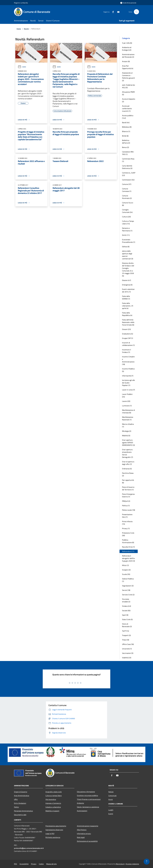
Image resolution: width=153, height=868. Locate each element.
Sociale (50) (126, 611)
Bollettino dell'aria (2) (126, 142)
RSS (16, 864)
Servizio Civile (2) (128, 595)
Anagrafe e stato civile (54, 792)
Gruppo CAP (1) (127, 338)
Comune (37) (127, 184)
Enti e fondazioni (20, 803)
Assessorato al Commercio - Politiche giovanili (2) (128, 77)
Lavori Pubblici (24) (127, 395)
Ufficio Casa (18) (128, 644)
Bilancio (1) (126, 131)
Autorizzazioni (82, 811)
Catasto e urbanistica (53, 807)
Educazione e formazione (86, 792)
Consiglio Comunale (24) (127, 211)
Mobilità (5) (126, 436)
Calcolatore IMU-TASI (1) (128, 153)
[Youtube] (118, 12)
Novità (26, 29)
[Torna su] (147, 862)
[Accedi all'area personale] (128, 3)
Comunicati (112, 796)
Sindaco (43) (126, 606)
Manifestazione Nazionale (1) (128, 418)
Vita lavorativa (51, 799)
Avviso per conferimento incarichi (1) (127, 108)
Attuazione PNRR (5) (128, 93)
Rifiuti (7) (125, 565)
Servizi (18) (126, 590)
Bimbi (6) (125, 136)
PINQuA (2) (126, 501)
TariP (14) (125, 631)
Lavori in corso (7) (128, 390)
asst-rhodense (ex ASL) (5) (129, 86)
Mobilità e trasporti (52, 811)
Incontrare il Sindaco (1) (126, 351)
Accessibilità (24, 864)
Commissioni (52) (128, 180)
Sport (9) (125, 615)
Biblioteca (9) (127, 127)
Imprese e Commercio (53, 803)
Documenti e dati (20, 815)
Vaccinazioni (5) (128, 653)
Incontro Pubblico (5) (128, 370)
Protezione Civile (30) (128, 534)
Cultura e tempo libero (54, 796)
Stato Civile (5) (127, 619)
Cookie (41, 864)
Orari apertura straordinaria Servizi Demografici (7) (127, 453)
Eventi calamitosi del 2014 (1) (128, 290)
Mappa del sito (51, 864)
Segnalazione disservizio (54, 830)
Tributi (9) (126, 640)
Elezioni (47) (126, 280)
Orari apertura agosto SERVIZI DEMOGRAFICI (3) (128, 443)
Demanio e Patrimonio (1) (127, 229)
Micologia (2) (127, 431)
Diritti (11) (126, 235)
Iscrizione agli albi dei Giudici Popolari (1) (128, 383)
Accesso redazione (132, 864)
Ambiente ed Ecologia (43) (127, 49)
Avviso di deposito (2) (129, 100)
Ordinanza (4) (127, 469)
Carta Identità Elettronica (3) (127, 167)
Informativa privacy (84, 834)
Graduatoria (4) (127, 334)
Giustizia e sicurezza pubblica (87, 795)
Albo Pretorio (82, 830)
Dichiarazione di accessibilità (87, 841)
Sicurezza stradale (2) (126, 600)
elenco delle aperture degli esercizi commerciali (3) (128, 255)
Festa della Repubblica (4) (127, 314)
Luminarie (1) (127, 406)
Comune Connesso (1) (127, 190)
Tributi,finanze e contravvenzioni (89, 799)
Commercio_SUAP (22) (129, 174)
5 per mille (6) (127, 43)
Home (19, 29)
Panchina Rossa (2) (128, 474)
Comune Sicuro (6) (128, 204)
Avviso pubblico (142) (128, 117)
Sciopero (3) (126, 570)
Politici (16, 807)
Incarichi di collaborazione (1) (128, 344)
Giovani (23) (126, 329)
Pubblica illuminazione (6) (128, 541)
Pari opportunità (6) (128, 481)
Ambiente (80, 803)
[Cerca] (136, 12)
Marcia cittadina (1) (128, 425)
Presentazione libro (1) (127, 516)
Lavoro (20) (126, 401)
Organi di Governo (21, 792)
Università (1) (127, 649)
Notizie (111, 792)
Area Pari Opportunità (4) (128, 67)
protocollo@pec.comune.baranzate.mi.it (29, 848)
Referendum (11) (128, 551)
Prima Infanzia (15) (127, 523)
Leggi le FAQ (50, 834)
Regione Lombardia (21, 3)
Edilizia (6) (126, 247)
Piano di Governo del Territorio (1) (128, 488)
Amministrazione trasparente (88, 826)
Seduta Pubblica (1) (128, 580)
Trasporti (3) (126, 635)
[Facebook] (112, 12)
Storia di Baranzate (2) (127, 625)
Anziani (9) (126, 61)
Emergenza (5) (127, 285)
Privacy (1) (126, 528)
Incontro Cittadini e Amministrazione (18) (128, 360)
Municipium (120, 864)
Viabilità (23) (127, 658)
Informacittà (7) (128, 376)
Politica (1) (126, 506)
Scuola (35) (126, 574)
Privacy (34, 864)
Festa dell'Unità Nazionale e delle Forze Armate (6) (128, 322)
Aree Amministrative (22, 796)
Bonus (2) (125, 147)
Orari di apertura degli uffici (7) (128, 463)
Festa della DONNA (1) (126, 297)
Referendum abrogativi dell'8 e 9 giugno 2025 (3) (128, 558)
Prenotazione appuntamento (56, 826)
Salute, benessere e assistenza (88, 807)
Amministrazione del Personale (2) (128, 56)
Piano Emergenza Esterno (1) (128, 495)
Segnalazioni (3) (128, 586)
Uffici (16, 799)
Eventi (111, 814)
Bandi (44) (126, 122)
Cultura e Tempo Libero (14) (128, 222)
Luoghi (111, 810)
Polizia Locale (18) (129, 510)
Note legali (81, 837)
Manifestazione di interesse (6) (128, 411)
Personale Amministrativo (23, 811)
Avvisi (22, 67)
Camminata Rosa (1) (128, 160)
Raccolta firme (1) (128, 547)
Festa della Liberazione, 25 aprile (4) (128, 306)
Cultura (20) (126, 217)
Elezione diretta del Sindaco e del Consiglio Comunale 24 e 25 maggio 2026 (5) (128, 269)
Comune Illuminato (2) (127, 197)
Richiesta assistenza (53, 837)
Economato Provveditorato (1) (129, 241)
